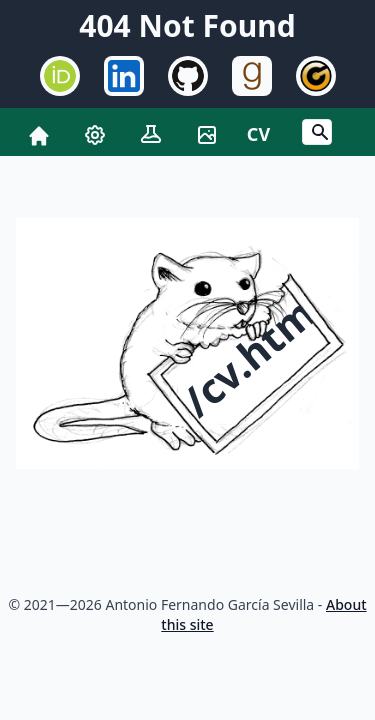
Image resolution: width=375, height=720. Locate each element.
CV (258, 134)
